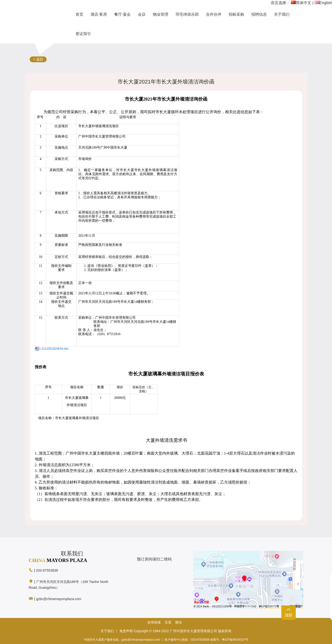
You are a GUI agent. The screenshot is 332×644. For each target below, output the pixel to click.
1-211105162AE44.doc (54, 349)
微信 (178, 622)
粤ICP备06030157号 (235, 640)
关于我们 (107, 631)
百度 (168, 622)
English (323, 3)
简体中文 (301, 3)
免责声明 (126, 631)
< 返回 (38, 59)
